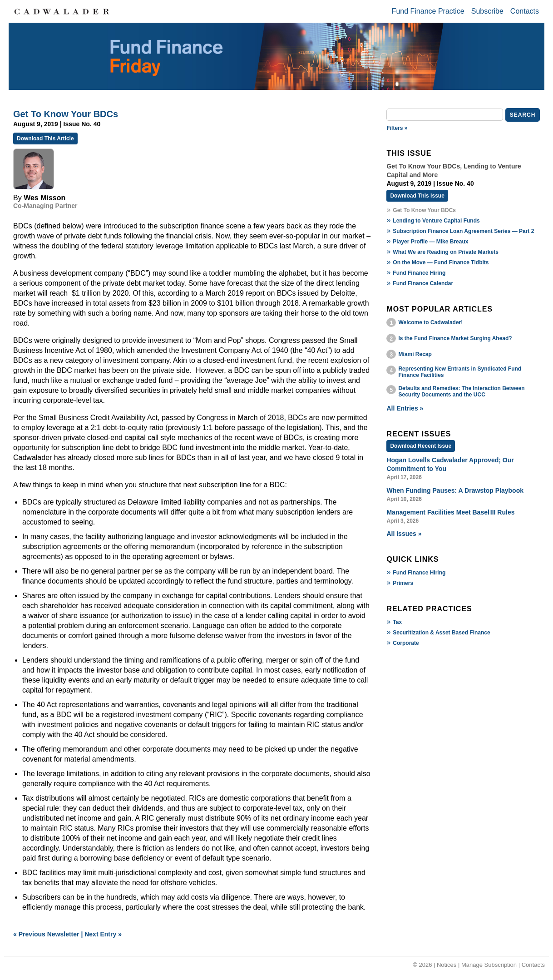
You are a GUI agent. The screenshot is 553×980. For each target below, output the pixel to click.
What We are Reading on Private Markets (446, 252)
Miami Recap (415, 354)
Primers (403, 583)
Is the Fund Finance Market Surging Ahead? (455, 338)
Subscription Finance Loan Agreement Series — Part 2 (463, 231)
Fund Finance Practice (428, 11)
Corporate (406, 643)
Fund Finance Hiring (419, 273)
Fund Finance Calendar (423, 283)
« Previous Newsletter (46, 934)
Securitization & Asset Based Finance (441, 633)
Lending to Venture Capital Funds (436, 221)
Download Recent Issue (421, 446)
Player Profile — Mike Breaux (430, 242)
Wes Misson (44, 198)
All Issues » (404, 534)
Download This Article (45, 139)
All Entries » (405, 408)
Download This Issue (417, 196)
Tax (397, 622)
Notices (447, 965)
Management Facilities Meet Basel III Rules (450, 512)
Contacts (525, 11)
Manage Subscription (489, 965)
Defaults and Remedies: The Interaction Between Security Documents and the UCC (461, 391)
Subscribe (487, 11)
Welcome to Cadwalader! (430, 322)
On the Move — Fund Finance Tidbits (441, 262)
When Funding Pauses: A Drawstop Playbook (455, 490)
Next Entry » (103, 934)
